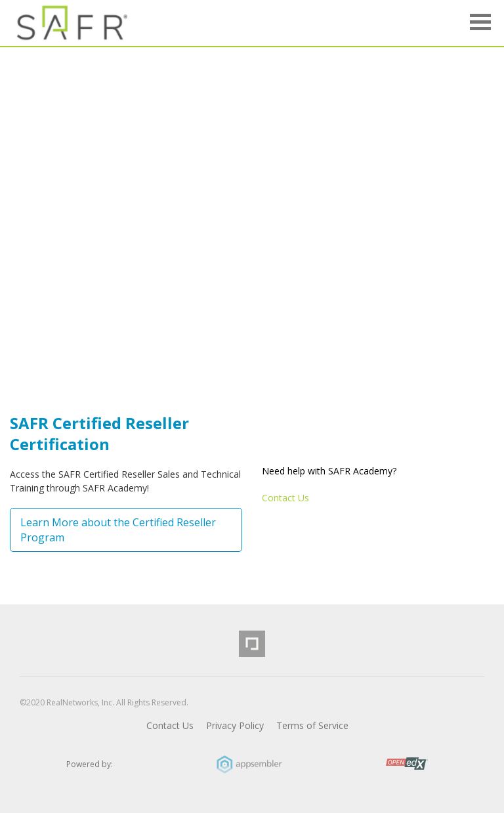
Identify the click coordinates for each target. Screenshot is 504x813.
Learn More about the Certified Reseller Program (118, 530)
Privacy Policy (235, 725)
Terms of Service (312, 725)
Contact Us (285, 498)
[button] (480, 24)
